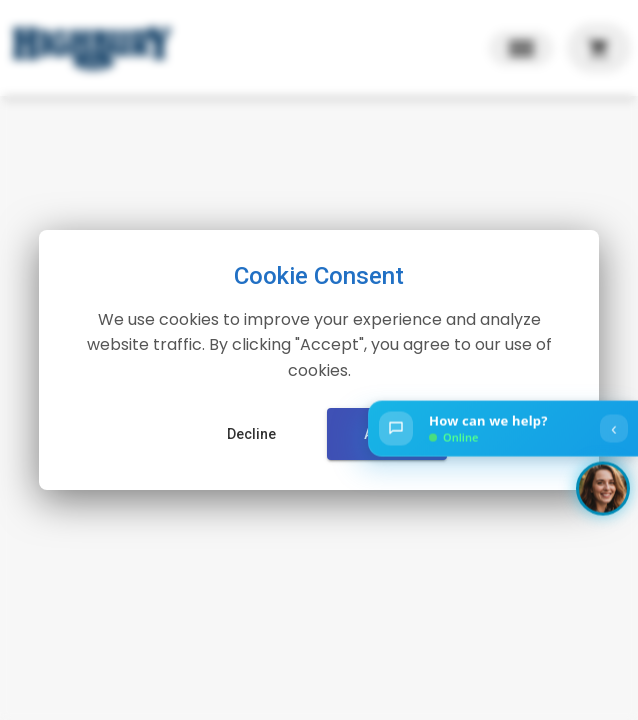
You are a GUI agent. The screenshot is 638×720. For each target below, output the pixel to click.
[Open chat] (503, 429)
